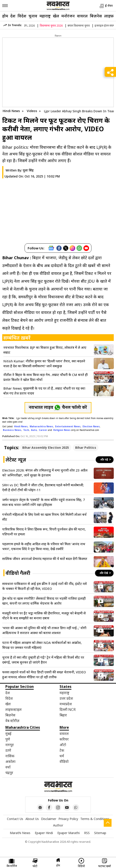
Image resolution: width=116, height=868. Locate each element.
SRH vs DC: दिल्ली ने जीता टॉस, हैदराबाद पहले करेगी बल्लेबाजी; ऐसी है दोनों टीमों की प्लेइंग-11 (43, 487)
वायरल (82, 16)
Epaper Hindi (44, 833)
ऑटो (63, 745)
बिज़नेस (96, 16)
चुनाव (33, 16)
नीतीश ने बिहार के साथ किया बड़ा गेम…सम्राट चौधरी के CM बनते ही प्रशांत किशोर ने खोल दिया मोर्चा (46, 377)
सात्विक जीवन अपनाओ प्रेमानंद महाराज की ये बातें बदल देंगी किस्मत (45, 559)
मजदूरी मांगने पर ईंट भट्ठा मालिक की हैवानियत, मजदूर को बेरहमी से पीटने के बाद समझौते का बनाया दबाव (44, 616)
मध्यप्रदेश (66, 704)
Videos (32, 111)
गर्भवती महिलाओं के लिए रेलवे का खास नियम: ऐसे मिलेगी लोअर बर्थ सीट (44, 517)
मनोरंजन (68, 16)
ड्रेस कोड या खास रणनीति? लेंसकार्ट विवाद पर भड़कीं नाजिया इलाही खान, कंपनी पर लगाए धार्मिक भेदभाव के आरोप (44, 601)
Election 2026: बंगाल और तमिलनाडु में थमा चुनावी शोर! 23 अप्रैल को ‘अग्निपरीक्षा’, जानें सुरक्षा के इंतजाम (45, 473)
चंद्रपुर (9, 773)
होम (5, 16)
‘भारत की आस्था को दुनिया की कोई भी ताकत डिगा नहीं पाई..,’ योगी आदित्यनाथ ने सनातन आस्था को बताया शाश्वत (44, 630)
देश (13, 16)
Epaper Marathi (68, 833)
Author (58, 825)
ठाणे (8, 750)
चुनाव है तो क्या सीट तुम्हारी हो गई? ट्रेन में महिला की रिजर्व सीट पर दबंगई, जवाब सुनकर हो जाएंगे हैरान (43, 660)
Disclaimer (49, 819)
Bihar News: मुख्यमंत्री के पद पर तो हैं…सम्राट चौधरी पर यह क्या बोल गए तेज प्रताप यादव (44, 391)
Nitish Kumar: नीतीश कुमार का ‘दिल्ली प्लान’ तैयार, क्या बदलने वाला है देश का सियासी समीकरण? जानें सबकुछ (44, 363)
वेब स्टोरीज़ (12, 721)
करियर (64, 739)
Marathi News (20, 833)
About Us (32, 819)
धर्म (62, 756)
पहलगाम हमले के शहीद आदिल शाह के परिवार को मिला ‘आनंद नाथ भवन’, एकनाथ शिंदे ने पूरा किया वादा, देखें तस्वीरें (44, 546)
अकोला (10, 762)
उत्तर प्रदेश (66, 698)
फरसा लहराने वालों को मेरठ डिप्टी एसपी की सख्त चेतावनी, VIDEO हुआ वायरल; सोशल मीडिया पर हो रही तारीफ (44, 674)
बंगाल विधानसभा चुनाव (79, 26)
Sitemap (100, 833)
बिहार (63, 715)
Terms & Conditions (95, 819)
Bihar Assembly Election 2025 (46, 448)
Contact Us (15, 819)
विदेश (22, 16)
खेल (56, 16)
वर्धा (8, 767)
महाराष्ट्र (45, 16)
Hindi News (11, 111)
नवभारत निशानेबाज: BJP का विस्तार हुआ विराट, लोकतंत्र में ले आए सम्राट (45, 350)
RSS (87, 833)
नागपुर (10, 745)
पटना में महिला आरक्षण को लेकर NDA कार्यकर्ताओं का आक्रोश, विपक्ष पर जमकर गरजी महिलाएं (42, 645)
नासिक (10, 756)
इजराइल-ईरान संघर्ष (105, 26)
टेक (62, 750)
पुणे (8, 739)
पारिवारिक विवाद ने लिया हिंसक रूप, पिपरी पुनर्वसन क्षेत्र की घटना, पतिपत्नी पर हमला (44, 532)
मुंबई (8, 734)
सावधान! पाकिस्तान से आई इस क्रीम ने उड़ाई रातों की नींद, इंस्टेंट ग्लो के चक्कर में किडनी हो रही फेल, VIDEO (45, 586)
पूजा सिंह (28, 170)
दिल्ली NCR (68, 709)
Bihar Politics (86, 448)
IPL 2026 (29, 26)
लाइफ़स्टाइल (13, 709)
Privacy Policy (68, 819)
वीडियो (64, 762)
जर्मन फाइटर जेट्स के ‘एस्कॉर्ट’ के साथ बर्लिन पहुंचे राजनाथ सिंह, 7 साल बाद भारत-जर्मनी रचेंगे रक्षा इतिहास (44, 502)
